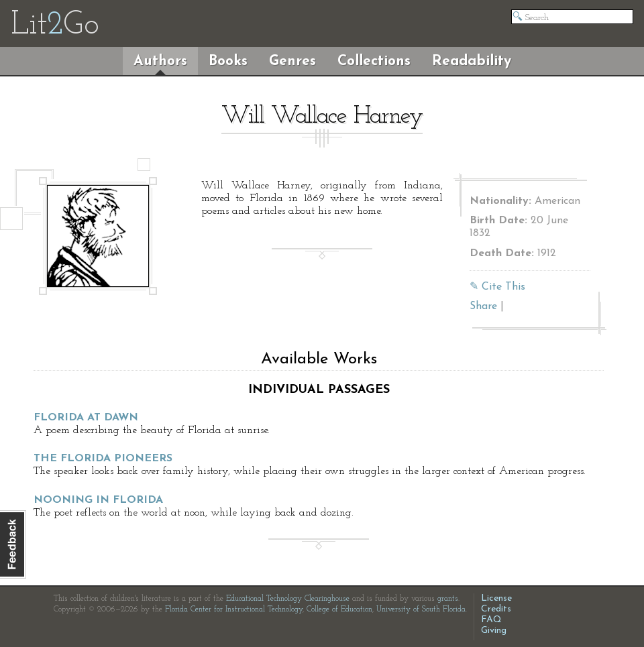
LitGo (55, 25)
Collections (374, 61)
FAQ (491, 620)
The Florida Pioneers (103, 459)
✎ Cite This (497, 287)
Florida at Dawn (86, 418)
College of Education (339, 609)
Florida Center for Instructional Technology (234, 609)
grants (448, 599)
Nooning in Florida (98, 500)
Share (483, 306)
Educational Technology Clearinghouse (288, 599)
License (496, 598)
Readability (472, 61)
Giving (494, 631)
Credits (496, 609)
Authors (160, 61)
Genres (292, 61)
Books (228, 61)
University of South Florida (421, 609)
